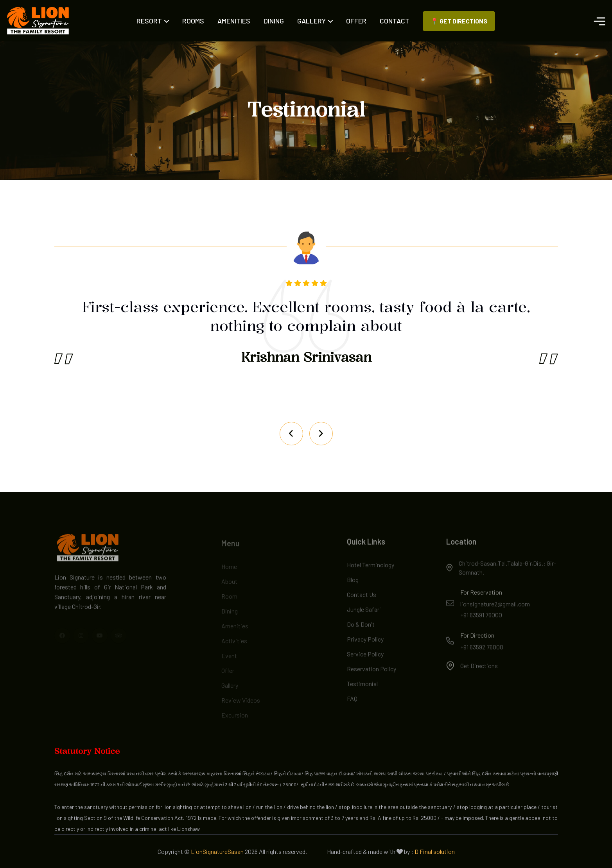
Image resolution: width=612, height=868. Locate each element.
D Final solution (435, 851)
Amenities (234, 21)
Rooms (193, 21)
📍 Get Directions (459, 21)
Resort (153, 21)
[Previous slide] (321, 434)
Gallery (315, 21)
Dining (274, 21)
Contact (395, 21)
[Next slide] (291, 434)
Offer (356, 21)
